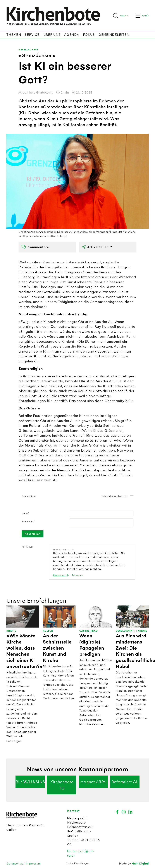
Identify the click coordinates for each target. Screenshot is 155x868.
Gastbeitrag (89, 631)
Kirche (11, 631)
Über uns (52, 35)
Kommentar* (28, 521)
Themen (14, 35)
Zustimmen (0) (61, 575)
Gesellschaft (28, 50)
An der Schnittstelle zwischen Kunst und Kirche (57, 648)
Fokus (89, 35)
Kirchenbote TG (62, 785)
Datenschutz (15, 864)
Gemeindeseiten (114, 35)
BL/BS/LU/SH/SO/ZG (30, 782)
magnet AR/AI (93, 782)
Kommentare (35, 247)
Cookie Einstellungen (77, 863)
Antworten (77, 575)
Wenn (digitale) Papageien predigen (92, 645)
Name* (25, 513)
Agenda (72, 35)
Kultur (48, 631)
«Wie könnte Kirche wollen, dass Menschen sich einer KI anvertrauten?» (24, 651)
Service (32, 35)
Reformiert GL (125, 782)
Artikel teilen (96, 247)
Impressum (33, 864)
